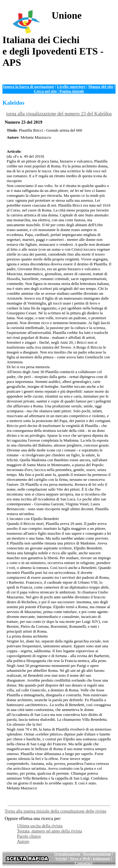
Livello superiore (71, 87)
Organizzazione (67, 854)
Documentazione (97, 854)
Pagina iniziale (72, 91)
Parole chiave (29, 836)
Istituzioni (101, 859)
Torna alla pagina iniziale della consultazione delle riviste (55, 811)
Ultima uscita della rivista (40, 826)
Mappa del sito (101, 87)
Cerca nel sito (45, 91)
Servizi (61, 859)
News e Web (80, 859)
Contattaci (84, 863)
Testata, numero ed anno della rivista (49, 831)
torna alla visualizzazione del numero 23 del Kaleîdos (59, 114)
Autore (23, 841)
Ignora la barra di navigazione (29, 87)
